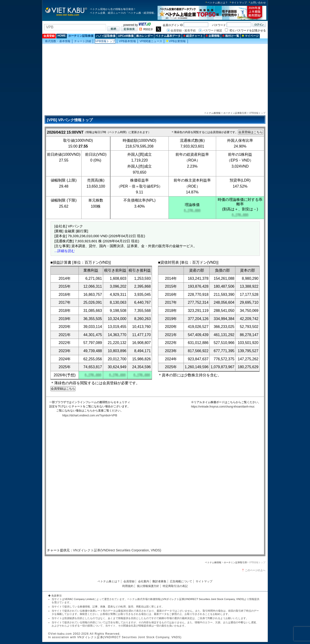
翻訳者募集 (159, 581)
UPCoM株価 (126, 36)
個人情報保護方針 (148, 586)
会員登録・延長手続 (183, 30)
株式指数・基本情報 (58, 41)
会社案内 (144, 581)
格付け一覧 (231, 36)
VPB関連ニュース (151, 41)
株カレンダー (145, 36)
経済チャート (193, 36)
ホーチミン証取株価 (81, 36)
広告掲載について (181, 581)
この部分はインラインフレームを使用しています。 (154, 483)
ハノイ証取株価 (106, 36)
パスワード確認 (212, 30)
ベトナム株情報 (212, 113)
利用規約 (128, 586)
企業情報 (213, 36)
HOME (62, 36)
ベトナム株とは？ (218, 3)
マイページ (250, 36)
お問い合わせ (258, 3)
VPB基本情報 (127, 41)
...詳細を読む (65, 251)
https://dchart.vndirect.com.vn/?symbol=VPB (90, 415)
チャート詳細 (83, 41)
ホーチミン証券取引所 (235, 113)
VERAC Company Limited (79, 599)
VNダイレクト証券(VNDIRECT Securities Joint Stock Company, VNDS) (204, 599)
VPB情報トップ (105, 41)
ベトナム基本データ (168, 36)
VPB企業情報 (176, 41)
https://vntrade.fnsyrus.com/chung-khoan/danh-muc (223, 407)
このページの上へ (255, 570)
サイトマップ (239, 3)
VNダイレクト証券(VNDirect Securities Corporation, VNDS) (117, 550)
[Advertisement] (155, 77)
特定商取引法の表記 (175, 586)
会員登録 (49, 36)
